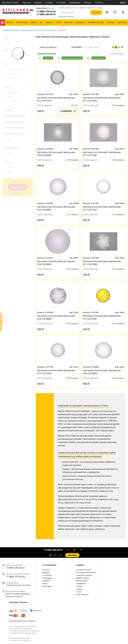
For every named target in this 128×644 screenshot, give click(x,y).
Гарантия (27, 2)
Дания (11, 167)
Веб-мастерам (82, 581)
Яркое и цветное (15, 101)
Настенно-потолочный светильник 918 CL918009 (56, 317)
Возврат (38, 2)
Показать (18, 187)
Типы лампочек (82, 594)
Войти (123, 3)
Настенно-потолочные (46, 30)
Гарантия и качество (84, 575)
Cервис (80, 565)
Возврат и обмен (83, 578)
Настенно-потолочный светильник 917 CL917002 (102, 99)
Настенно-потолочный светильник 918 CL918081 (56, 208)
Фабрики (46, 572)
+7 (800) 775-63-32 (46, 11)
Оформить (72, 555)
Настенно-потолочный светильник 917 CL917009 (102, 263)
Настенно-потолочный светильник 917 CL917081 (102, 154)
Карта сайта (47, 586)
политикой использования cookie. (23, 633)
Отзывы (49, 2)
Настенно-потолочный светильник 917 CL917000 (56, 372)
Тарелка (48, 58)
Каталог (2, 23)
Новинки (46, 581)
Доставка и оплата (10, 2)
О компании (49, 565)
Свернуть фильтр (48, 47)
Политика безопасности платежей (22, 621)
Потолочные (14, 78)
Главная (6, 30)
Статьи (79, 592)
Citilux (11, 153)
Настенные (13, 74)
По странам (47, 575)
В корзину (68, 111)
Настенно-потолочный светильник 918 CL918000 (102, 372)
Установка (61, 2)
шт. (53, 555)
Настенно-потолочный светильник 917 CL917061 (102, 208)
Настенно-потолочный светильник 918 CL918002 (56, 154)
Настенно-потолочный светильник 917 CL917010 (56, 99)
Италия (12, 171)
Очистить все (117, 54)
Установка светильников (86, 572)
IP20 (10, 139)
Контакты (99, 2)
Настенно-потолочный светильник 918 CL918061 (56, 263)
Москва (51, 8)
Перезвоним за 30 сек (68, 8)
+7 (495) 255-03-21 (46, 14)
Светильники (27, 30)
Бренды (88, 2)
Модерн (12, 96)
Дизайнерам (75, 2)
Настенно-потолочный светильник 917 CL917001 (102, 317)
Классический (14, 92)
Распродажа (47, 578)
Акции (45, 583)
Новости (80, 589)
